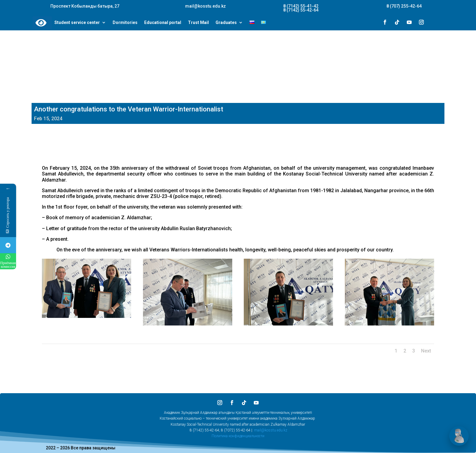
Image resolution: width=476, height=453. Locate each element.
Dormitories (125, 23)
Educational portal (163, 23)
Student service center (77, 23)
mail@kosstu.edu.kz (271, 430)
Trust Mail (198, 23)
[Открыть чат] (459, 436)
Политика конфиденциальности (238, 436)
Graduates (226, 23)
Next (426, 351)
